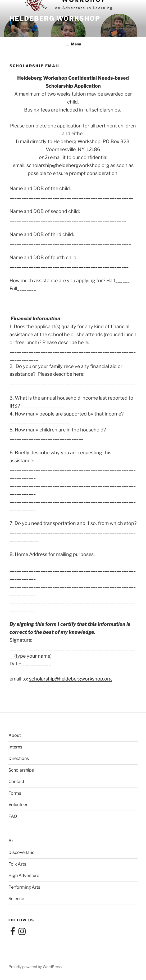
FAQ (13, 816)
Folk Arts (17, 864)
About (15, 735)
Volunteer (18, 805)
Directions (19, 758)
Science (16, 899)
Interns (15, 747)
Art (12, 841)
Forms (15, 793)
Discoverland (22, 852)
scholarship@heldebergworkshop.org (68, 165)
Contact (16, 782)
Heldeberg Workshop (55, 18)
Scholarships (21, 770)
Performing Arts (24, 887)
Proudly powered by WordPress (35, 967)
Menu (73, 44)
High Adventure (24, 876)
